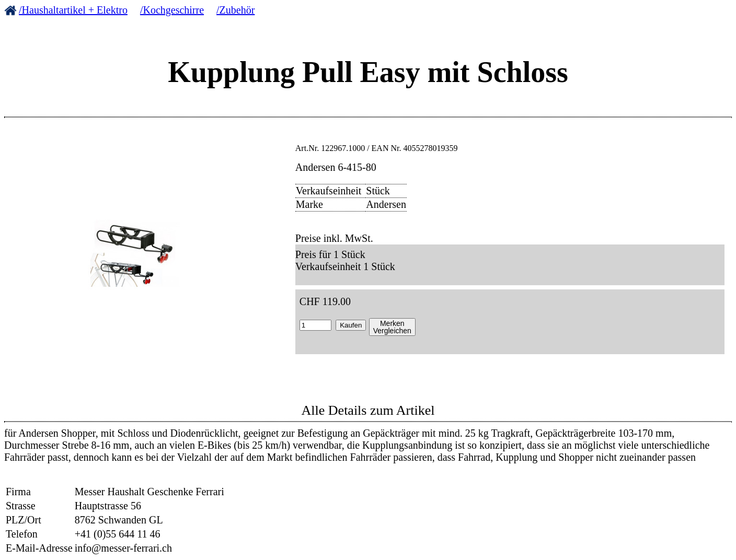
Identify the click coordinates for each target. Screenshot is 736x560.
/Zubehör (235, 10)
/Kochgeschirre (172, 10)
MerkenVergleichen (392, 327)
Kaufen (351, 325)
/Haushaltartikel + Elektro (73, 10)
